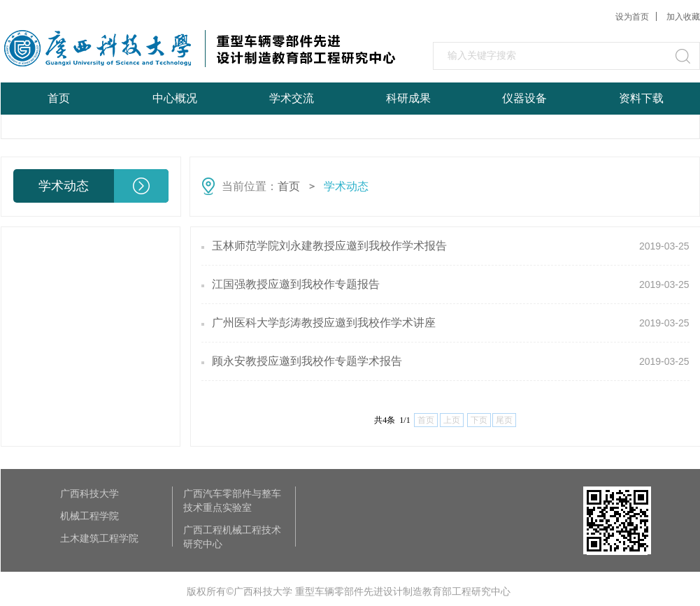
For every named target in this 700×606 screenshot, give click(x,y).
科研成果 (408, 98)
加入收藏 (683, 17)
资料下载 (641, 98)
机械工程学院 (90, 516)
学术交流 (292, 98)
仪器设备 (524, 98)
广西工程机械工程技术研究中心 (232, 537)
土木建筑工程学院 (99, 538)
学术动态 (346, 186)
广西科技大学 (90, 493)
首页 (59, 98)
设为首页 (632, 17)
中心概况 (175, 98)
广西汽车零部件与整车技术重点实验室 (232, 500)
